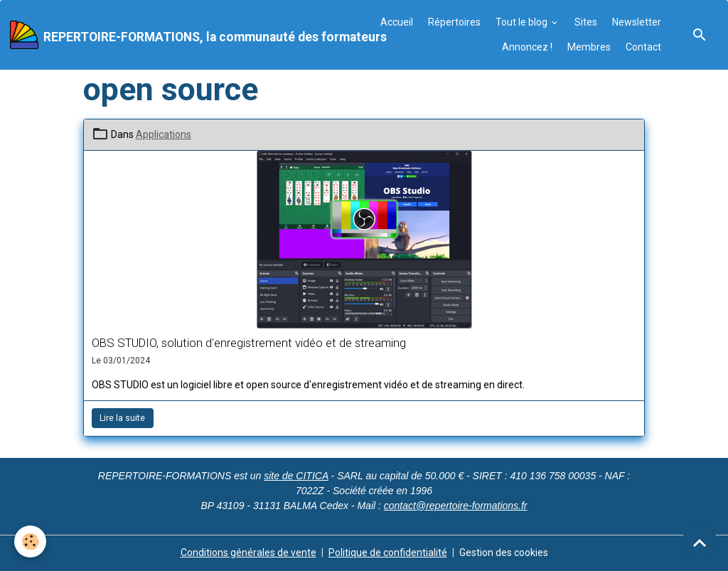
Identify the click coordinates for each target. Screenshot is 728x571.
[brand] (184, 35)
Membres (589, 47)
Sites (586, 22)
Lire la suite (122, 418)
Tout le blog (523, 22)
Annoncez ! (527, 47)
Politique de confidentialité (388, 553)
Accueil (397, 22)
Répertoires (454, 22)
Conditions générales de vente (248, 553)
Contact (643, 47)
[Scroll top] (700, 543)
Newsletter (637, 22)
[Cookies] (30, 541)
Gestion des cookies (504, 553)
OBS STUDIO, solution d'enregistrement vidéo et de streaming (249, 343)
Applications (164, 134)
